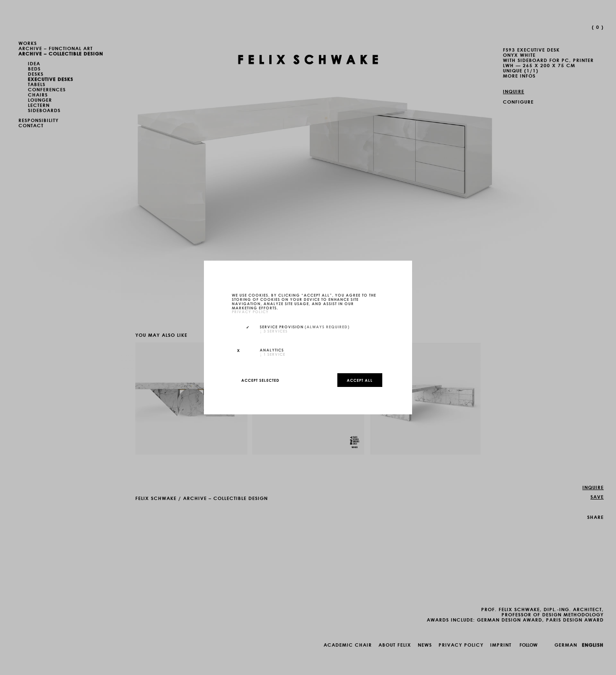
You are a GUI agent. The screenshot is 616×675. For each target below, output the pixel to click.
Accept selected (260, 380)
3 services (274, 331)
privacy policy (250, 312)
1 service (273, 354)
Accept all (360, 380)
